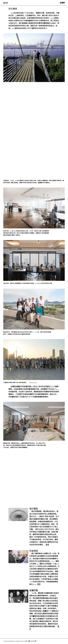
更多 (47, 545)
